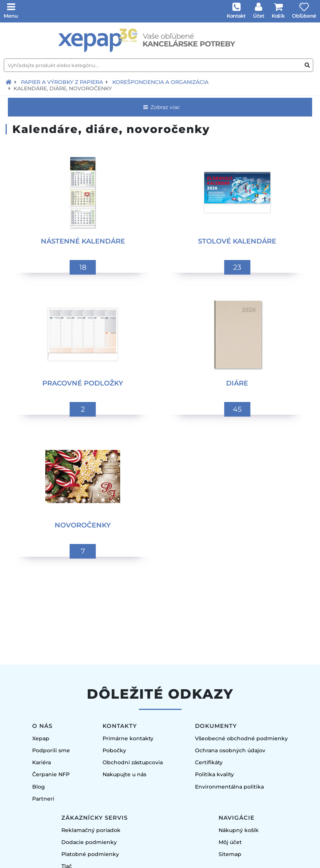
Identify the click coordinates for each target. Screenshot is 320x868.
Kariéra (42, 762)
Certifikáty (209, 762)
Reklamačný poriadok (91, 830)
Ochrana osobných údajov (230, 750)
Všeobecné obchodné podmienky (241, 738)
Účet (259, 16)
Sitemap (230, 854)
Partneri (43, 799)
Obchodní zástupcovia (133, 762)
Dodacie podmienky (89, 842)
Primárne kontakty (128, 738)
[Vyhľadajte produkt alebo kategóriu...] (159, 65)
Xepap (41, 738)
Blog (39, 787)
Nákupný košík (239, 830)
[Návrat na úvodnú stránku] (9, 82)
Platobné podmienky (90, 854)
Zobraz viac (161, 107)
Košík (278, 16)
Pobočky (114, 750)
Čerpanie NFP (51, 774)
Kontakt (236, 16)
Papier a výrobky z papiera (62, 82)
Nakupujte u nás (124, 774)
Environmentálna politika (229, 787)
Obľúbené (304, 16)
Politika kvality (214, 774)
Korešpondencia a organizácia (160, 82)
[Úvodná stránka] (160, 40)
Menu (11, 16)
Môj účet (230, 842)
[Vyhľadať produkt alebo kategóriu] (307, 65)
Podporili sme (51, 750)
